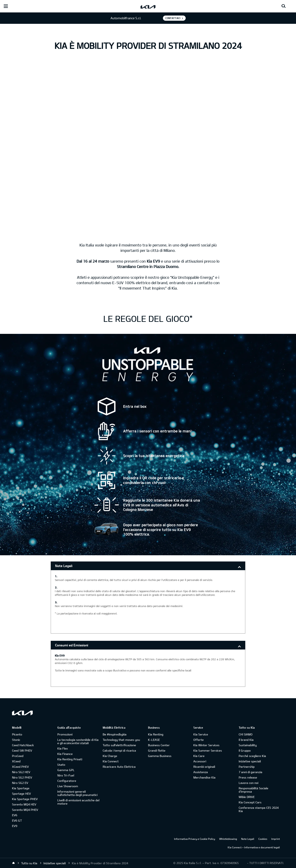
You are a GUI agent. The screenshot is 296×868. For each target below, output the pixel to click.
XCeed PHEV (20, 767)
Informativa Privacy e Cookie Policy (195, 839)
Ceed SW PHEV (22, 750)
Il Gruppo (245, 750)
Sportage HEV (21, 794)
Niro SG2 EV (20, 783)
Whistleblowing (228, 839)
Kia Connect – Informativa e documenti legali (254, 847)
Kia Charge (110, 756)
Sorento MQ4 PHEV (25, 810)
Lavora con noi (248, 783)
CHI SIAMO (246, 734)
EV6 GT (17, 820)
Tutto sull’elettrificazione (119, 745)
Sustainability (248, 745)
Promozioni (65, 734)
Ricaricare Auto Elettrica (119, 767)
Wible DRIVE (247, 797)
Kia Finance (65, 754)
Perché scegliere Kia (252, 756)
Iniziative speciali (250, 761)
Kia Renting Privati (70, 759)
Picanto (17, 734)
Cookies (263, 839)
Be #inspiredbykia (115, 734)
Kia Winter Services (206, 745)
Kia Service (201, 734)
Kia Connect (111, 761)
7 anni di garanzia (250, 772)
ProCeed (18, 756)
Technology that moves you (121, 740)
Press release (248, 777)
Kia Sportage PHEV (25, 799)
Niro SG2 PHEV (22, 777)
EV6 (15, 815)
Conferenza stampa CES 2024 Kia (259, 809)
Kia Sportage (21, 788)
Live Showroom (68, 786)
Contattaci (173, 18)
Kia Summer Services (208, 750)
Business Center (159, 745)
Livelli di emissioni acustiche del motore (78, 802)
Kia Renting (156, 734)
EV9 (15, 826)
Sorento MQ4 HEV (24, 804)
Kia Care (199, 756)
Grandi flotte (157, 750)
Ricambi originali (204, 767)
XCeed (16, 761)
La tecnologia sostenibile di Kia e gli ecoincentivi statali (78, 741)
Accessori (200, 761)
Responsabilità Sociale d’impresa (253, 790)
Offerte (199, 740)
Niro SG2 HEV (21, 772)
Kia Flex (63, 748)
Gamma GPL (66, 770)
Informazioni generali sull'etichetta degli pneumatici (77, 793)
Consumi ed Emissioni (72, 645)
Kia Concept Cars (250, 802)
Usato (61, 765)
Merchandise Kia (204, 777)
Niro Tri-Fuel (66, 775)
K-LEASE (154, 740)
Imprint (276, 839)
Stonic (16, 740)
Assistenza (201, 772)
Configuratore (67, 781)
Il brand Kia (246, 740)
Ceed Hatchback (23, 745)
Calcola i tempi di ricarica (119, 750)
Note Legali (64, 566)
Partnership (247, 767)
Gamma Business (160, 756)
